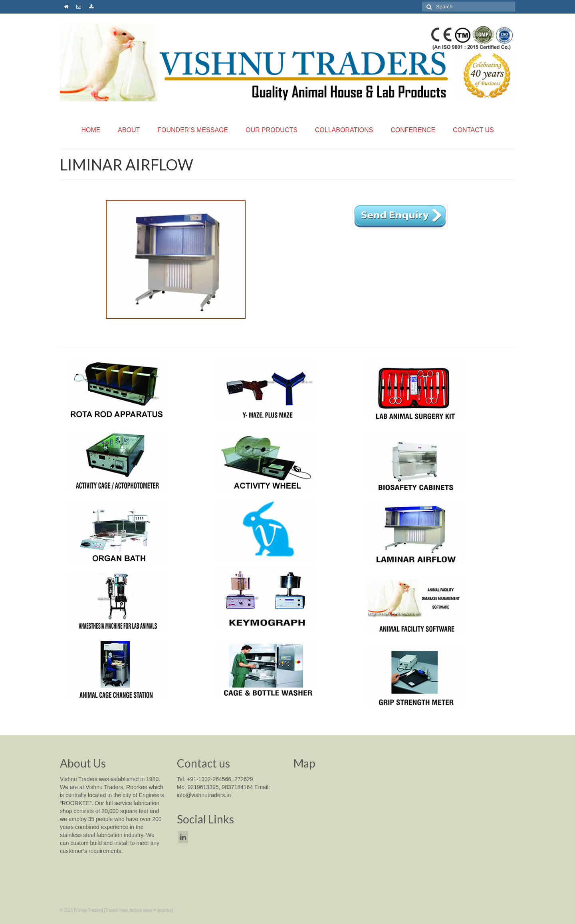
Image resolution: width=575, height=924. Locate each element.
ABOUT (129, 130)
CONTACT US (473, 130)
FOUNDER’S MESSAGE (193, 130)
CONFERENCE (413, 130)
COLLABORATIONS (344, 130)
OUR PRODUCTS (272, 130)
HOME (91, 130)
